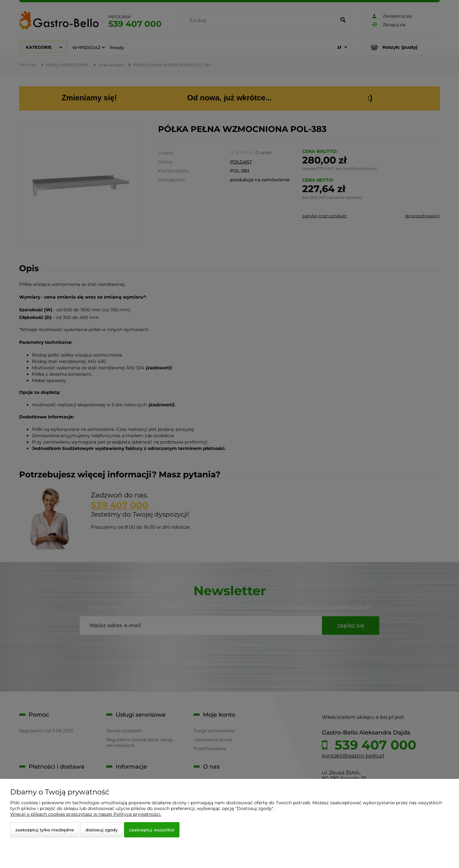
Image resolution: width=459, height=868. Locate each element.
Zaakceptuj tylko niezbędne (45, 830)
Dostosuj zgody (102, 830)
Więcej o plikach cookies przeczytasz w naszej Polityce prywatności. (86, 814)
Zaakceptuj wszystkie (152, 830)
